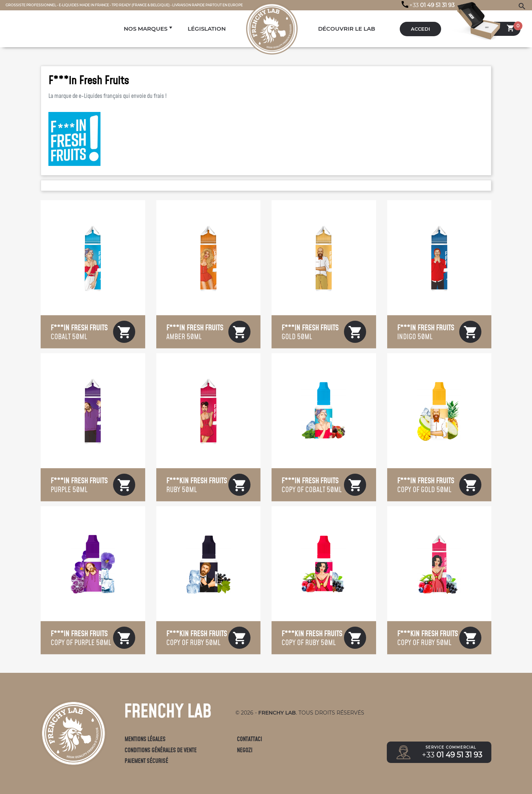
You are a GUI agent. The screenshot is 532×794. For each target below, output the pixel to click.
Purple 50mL (79, 485)
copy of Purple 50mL (81, 638)
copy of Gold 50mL (426, 485)
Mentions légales (145, 739)
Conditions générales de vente (161, 750)
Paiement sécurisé (146, 761)
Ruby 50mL (197, 485)
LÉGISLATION (207, 29)
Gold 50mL (310, 332)
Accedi (420, 29)
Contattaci (249, 739)
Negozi (245, 750)
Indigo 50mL (426, 332)
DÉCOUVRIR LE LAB (347, 29)
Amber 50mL (195, 332)
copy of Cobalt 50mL (312, 485)
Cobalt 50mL (79, 332)
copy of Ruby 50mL (197, 638)
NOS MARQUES (146, 29)
